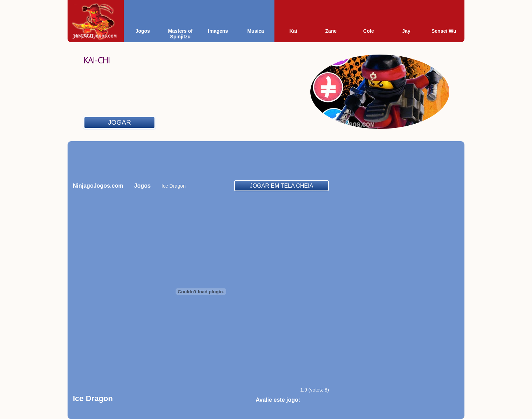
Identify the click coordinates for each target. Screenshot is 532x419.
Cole (368, 31)
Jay (406, 31)
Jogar (119, 122)
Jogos (143, 31)
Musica (256, 31)
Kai (293, 31)
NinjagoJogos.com (98, 186)
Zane (331, 31)
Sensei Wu (444, 31)
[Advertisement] (266, 161)
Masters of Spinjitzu (180, 34)
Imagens (218, 31)
